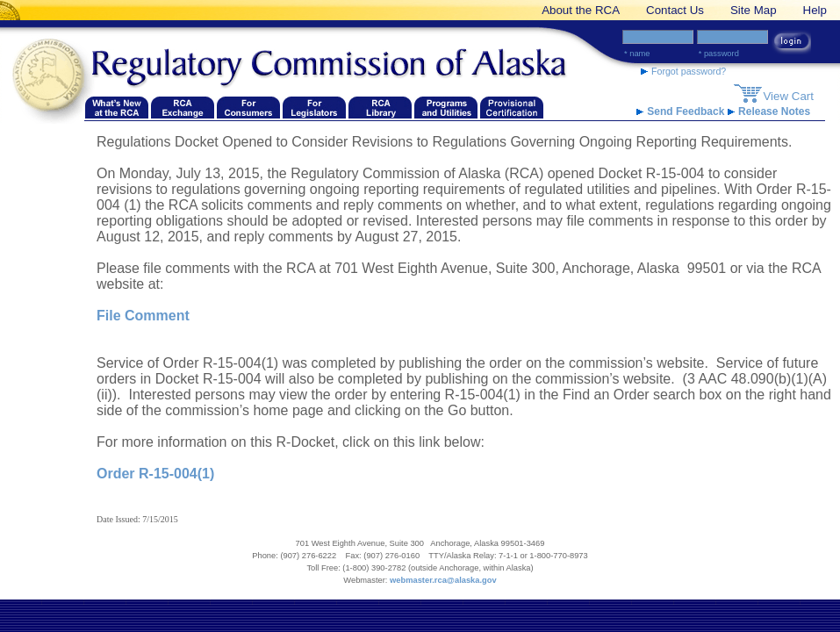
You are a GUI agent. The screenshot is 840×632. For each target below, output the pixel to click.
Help (815, 10)
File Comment (143, 316)
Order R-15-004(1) (155, 474)
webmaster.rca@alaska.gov (443, 580)
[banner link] (13, 10)
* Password (719, 54)
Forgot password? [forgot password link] (683, 71)
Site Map (754, 10)
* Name (637, 54)
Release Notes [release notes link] (769, 111)
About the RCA (581, 10)
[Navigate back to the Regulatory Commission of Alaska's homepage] (53, 76)
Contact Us (675, 10)
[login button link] (791, 43)
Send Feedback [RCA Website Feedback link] (682, 111)
